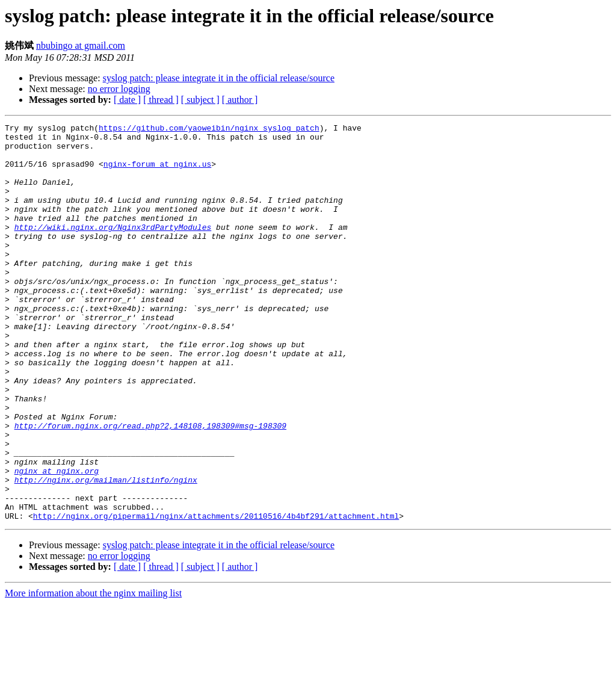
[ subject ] (200, 100)
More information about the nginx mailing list (93, 672)
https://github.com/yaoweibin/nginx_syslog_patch (209, 129)
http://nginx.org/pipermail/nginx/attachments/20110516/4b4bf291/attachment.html (216, 595)
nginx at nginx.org (57, 541)
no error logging (119, 89)
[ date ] (127, 100)
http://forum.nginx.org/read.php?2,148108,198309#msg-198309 (150, 487)
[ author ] (240, 100)
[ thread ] (161, 100)
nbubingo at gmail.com (81, 45)
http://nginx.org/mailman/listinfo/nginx (106, 552)
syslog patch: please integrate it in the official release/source (219, 78)
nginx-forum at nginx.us (157, 173)
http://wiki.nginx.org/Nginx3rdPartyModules (113, 249)
